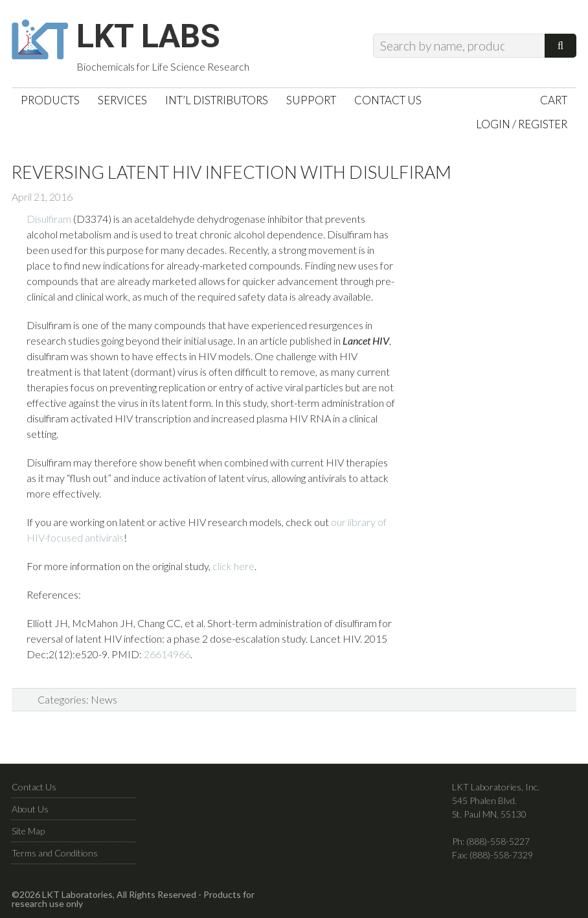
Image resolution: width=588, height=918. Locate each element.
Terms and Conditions (55, 853)
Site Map (28, 831)
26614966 (167, 654)
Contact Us (34, 787)
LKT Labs (148, 36)
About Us (30, 809)
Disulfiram (49, 219)
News (104, 699)
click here (233, 566)
